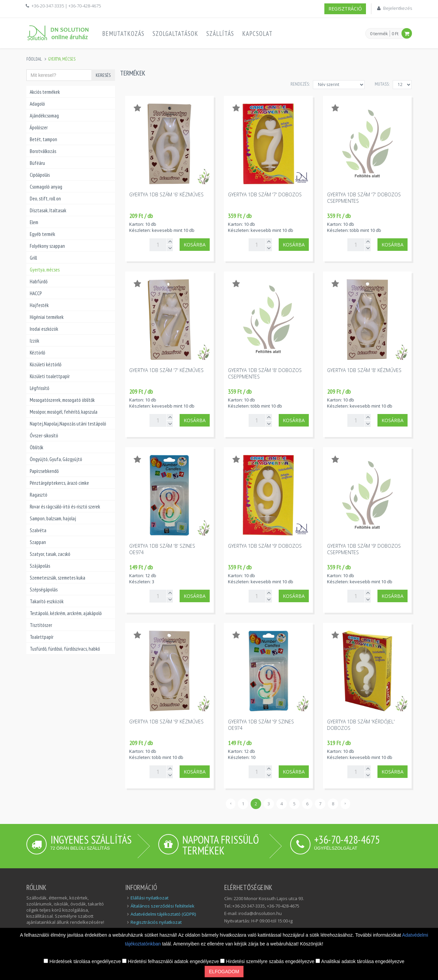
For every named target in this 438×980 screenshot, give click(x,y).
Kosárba (195, 245)
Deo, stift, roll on (45, 199)
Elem (34, 222)
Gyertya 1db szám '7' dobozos (265, 194)
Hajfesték (39, 305)
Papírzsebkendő (44, 471)
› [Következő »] (345, 803)
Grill (33, 258)
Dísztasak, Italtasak (48, 210)
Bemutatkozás (123, 34)
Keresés (103, 75)
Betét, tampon (43, 139)
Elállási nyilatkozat (149, 898)
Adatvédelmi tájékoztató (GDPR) (163, 914)
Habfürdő (39, 281)
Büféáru (37, 163)
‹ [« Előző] (231, 803)
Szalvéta (38, 530)
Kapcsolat (257, 34)
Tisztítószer (41, 625)
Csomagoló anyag (46, 187)
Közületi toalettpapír (50, 376)
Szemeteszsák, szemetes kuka (57, 578)
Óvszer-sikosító (44, 435)
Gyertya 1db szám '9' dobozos (265, 546)
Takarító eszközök (47, 601)
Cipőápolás (40, 175)
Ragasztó (39, 495)
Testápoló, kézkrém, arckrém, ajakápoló (66, 613)
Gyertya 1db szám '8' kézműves (364, 370)
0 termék (379, 34)
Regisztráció (345, 9)
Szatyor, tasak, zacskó (50, 554)
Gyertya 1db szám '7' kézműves (166, 370)
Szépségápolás (44, 590)
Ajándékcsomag (44, 116)
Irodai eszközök (44, 329)
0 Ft (395, 34)
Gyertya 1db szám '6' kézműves (166, 194)
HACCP (36, 293)
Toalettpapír (42, 637)
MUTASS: (382, 84)
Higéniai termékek (47, 317)
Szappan (38, 542)
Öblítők (37, 447)
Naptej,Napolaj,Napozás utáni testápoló (68, 424)
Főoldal (34, 59)
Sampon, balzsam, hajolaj (53, 518)
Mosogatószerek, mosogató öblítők (62, 400)
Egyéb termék (42, 234)
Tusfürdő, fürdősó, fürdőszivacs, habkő (65, 649)
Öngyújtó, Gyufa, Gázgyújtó (56, 459)
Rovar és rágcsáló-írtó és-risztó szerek (65, 507)
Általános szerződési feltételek (163, 906)
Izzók (34, 341)
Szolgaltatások (175, 34)
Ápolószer (39, 127)
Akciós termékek (45, 92)
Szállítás (220, 34)
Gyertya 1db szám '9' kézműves (166, 722)
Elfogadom (224, 972)
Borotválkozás (43, 151)
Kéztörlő (37, 353)
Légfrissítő (39, 388)
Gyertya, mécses (45, 270)
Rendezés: (300, 84)
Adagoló (37, 104)
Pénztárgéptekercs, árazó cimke (59, 483)
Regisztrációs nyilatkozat (156, 922)
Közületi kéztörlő (45, 364)
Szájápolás (40, 566)
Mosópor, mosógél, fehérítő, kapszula (64, 412)
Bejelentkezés (398, 8)
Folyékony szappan (47, 246)
